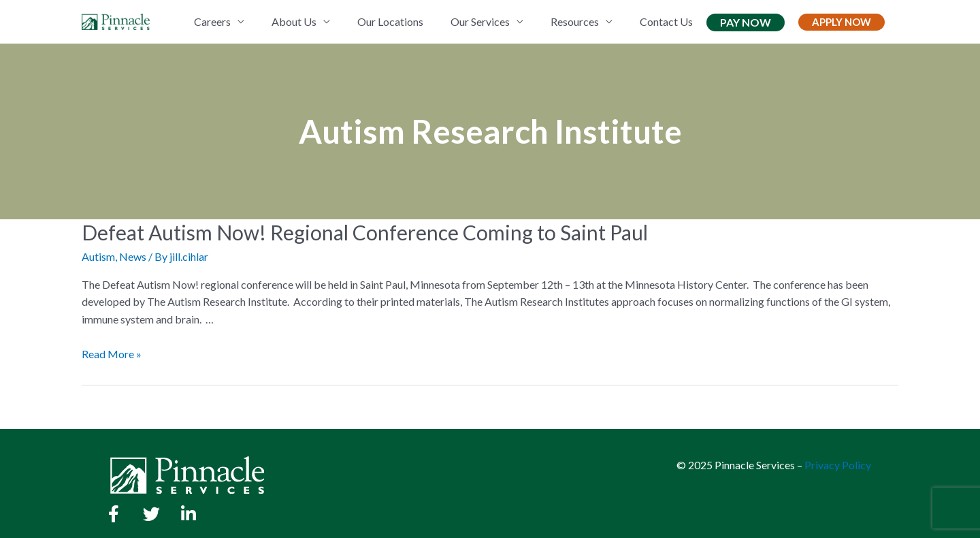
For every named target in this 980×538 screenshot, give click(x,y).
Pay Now (746, 22)
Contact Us (666, 21)
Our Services (480, 21)
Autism (98, 256)
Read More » (112, 354)
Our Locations (390, 21)
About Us (294, 21)
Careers (212, 21)
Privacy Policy (838, 465)
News (133, 256)
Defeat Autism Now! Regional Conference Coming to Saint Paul (365, 232)
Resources (575, 21)
